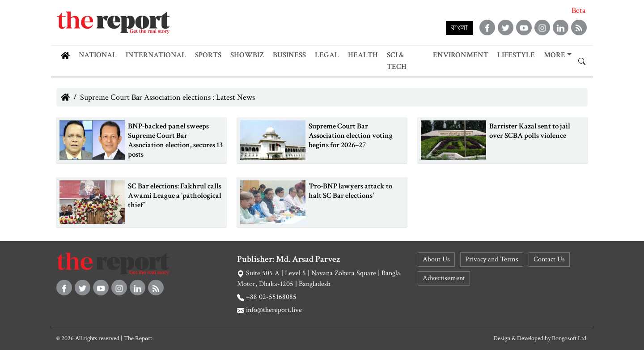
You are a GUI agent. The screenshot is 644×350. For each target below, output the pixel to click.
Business (289, 55)
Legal (327, 55)
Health (363, 55)
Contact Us (549, 259)
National (98, 55)
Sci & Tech (397, 61)
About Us (436, 259)
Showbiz (247, 55)
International (156, 55)
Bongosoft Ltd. (570, 338)
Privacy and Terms (492, 259)
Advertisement (444, 278)
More (555, 55)
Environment (461, 55)
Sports (208, 55)
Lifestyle (516, 55)
